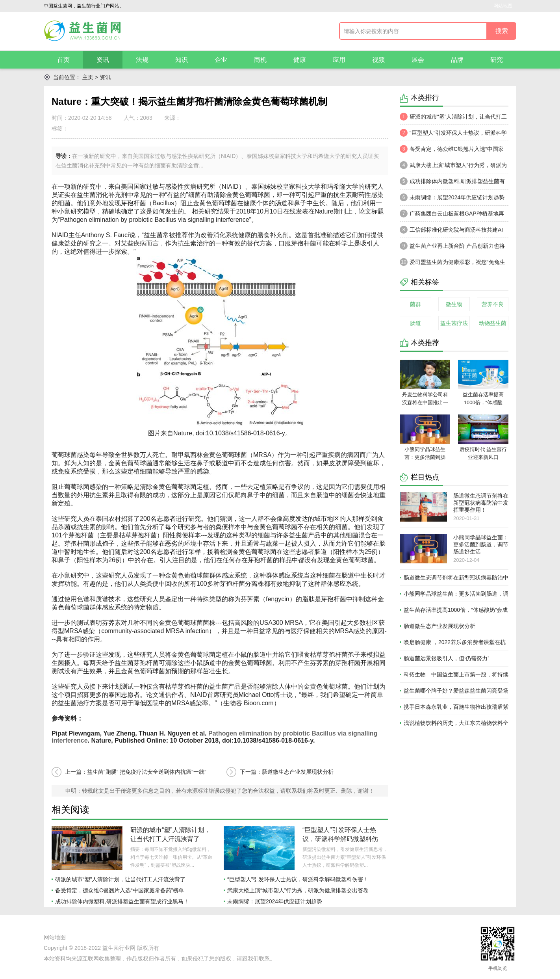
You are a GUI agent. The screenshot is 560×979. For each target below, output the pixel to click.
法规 (142, 60)
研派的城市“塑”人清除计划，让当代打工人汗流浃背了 (120, 879)
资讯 (103, 60)
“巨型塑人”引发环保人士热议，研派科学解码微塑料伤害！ (340, 839)
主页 (88, 77)
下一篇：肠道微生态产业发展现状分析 (287, 772)
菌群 (415, 304)
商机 (260, 60)
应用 (339, 60)
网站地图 (503, 6)
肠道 (415, 323)
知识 (182, 60)
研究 (497, 60)
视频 (378, 60)
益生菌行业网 (119, 948)
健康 (300, 60)
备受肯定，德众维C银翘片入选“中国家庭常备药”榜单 (120, 890)
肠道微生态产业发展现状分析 (439, 626)
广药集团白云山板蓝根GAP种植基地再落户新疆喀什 (452, 215)
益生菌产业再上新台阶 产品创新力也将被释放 (452, 248)
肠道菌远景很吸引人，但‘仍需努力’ (446, 658)
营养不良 (493, 304)
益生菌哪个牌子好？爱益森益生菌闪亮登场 (456, 691)
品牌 (457, 60)
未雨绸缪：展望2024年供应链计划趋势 (275, 901)
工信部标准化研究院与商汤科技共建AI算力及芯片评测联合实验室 (451, 232)
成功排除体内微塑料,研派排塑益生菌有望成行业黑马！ (122, 901)
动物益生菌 (493, 323)
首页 (63, 60)
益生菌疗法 (454, 323)
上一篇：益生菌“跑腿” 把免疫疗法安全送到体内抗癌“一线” (136, 772)
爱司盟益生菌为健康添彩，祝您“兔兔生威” (452, 264)
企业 (221, 60)
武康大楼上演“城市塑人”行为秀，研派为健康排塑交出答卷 (298, 890)
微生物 (454, 304)
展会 (418, 60)
